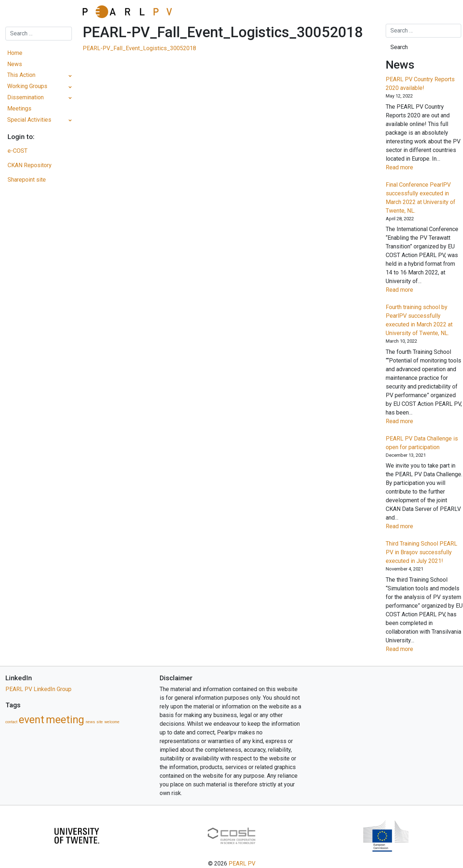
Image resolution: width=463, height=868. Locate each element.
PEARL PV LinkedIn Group (38, 689)
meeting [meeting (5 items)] (65, 720)
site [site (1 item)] (100, 722)
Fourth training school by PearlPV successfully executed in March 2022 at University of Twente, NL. (419, 320)
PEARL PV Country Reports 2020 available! (420, 84)
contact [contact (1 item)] (11, 722)
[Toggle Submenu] (70, 75)
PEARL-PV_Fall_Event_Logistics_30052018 (139, 48)
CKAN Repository (30, 165)
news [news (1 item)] (90, 722)
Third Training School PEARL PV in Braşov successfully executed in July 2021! (421, 552)
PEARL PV (242, 863)
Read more (411, 168)
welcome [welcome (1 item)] (112, 722)
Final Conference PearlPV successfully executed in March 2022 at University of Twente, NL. (421, 198)
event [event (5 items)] (32, 720)
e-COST (18, 151)
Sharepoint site (27, 180)
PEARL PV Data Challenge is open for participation (422, 443)
